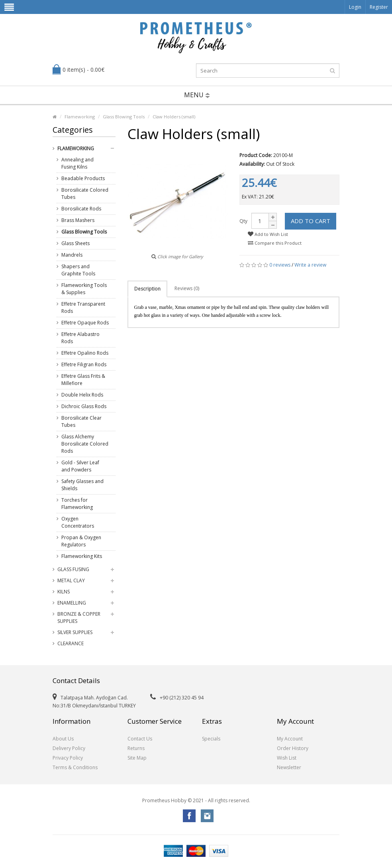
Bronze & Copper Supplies (79, 618)
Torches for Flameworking (77, 504)
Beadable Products (83, 178)
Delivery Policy (69, 748)
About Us (63, 739)
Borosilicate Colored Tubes (85, 193)
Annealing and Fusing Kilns (77, 163)
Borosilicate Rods (81, 209)
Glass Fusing (73, 569)
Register (379, 7)
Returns (136, 748)
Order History (293, 748)
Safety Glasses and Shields (82, 485)
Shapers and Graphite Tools (78, 270)
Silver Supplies (75, 632)
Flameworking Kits (82, 556)
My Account (290, 739)
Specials (211, 739)
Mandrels (72, 255)
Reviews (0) (187, 288)
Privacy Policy (68, 758)
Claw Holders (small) (174, 117)
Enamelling (72, 603)
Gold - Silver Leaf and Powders (80, 466)
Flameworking (80, 117)
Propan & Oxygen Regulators (81, 541)
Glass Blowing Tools (124, 117)
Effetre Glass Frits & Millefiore (83, 380)
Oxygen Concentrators (78, 522)
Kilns (64, 592)
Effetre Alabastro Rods (80, 338)
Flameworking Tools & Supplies (84, 289)
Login (355, 7)
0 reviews (280, 265)
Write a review (310, 265)
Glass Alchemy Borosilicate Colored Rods (85, 444)
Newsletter (289, 767)
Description (147, 289)
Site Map (137, 758)
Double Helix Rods (82, 395)
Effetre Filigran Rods (84, 364)
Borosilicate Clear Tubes (81, 421)
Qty (243, 221)
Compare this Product (275, 243)
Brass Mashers (78, 220)
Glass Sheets (75, 243)
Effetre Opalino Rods (85, 353)
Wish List (287, 758)
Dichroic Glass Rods (84, 406)
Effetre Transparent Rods (83, 307)
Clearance (71, 643)
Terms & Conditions (75, 767)
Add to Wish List (268, 234)
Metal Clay (71, 580)
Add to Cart (311, 221)
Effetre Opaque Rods (85, 323)
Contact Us (140, 739)
